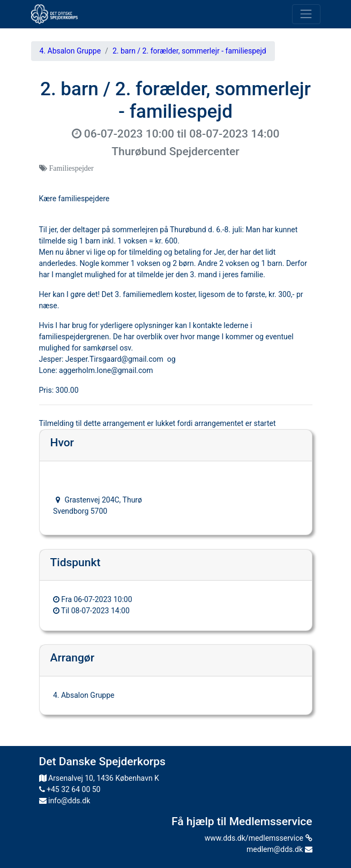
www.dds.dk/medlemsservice (259, 838)
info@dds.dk (65, 801)
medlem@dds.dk (279, 849)
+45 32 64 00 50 (70, 789)
